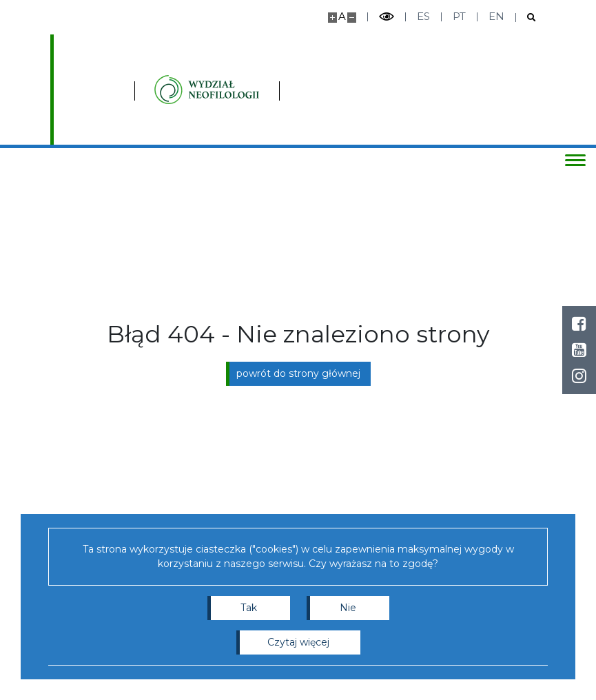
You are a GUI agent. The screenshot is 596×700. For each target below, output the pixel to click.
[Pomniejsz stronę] (352, 18)
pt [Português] (459, 16)
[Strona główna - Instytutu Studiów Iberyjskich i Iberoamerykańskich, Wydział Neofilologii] (161, 90)
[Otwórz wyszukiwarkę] (526, 18)
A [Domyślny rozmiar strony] (342, 16)
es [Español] (423, 16)
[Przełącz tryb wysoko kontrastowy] (387, 17)
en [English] (496, 16)
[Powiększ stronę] (332, 18)
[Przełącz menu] (572, 160)
